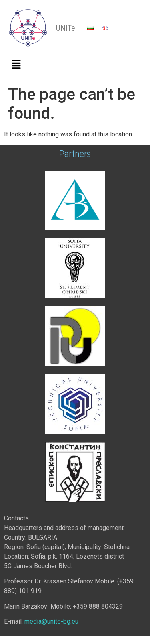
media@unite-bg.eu (51, 621)
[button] (16, 65)
